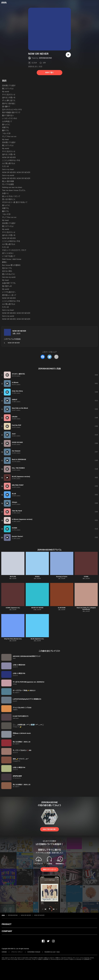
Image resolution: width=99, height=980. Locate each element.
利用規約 (4, 952)
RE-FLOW (13, 577)
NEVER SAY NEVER (37, 608)
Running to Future (62, 577)
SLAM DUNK (62, 608)
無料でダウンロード (49, 869)
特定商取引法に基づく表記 (52, 952)
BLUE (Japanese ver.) (37, 639)
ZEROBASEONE (45, 58)
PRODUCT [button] (7, 924)
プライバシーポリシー (17, 952)
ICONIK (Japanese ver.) (13, 608)
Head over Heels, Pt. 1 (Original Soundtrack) (86, 609)
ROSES (37, 577)
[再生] (68, 55)
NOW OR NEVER (19, 331)
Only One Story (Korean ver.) (13, 639)
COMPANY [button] (7, 931)
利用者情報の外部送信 (34, 952)
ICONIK (86, 577)
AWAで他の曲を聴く (49, 829)
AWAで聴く (49, 73)
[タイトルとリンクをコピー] (56, 357)
